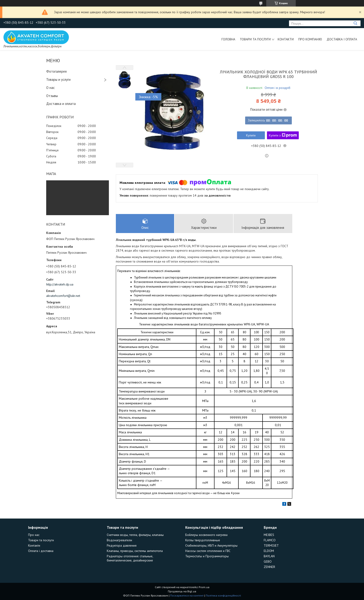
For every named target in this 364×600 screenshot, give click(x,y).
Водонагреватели (119, 540)
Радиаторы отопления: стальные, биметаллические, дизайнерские (130, 558)
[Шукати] (355, 23)
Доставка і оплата (342, 39)
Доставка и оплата (61, 104)
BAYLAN (269, 556)
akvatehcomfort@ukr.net (63, 296)
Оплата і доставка (41, 551)
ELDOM (269, 551)
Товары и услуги (58, 79)
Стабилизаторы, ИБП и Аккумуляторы (211, 545)
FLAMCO (270, 540)
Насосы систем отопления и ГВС (208, 551)
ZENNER (269, 567)
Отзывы (52, 96)
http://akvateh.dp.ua (60, 284)
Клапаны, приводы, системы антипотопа (135, 551)
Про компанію (310, 39)
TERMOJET (271, 545)
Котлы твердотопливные (203, 540)
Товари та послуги (255, 39)
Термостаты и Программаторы (207, 556)
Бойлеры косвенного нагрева (206, 535)
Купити (251, 135)
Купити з (283, 135)
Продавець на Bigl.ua (182, 591)
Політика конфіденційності (223, 595)
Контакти (286, 39)
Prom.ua (204, 587)
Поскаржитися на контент (187, 595)
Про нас (34, 535)
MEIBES (269, 535)
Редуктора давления (122, 545)
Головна (228, 39)
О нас (50, 88)
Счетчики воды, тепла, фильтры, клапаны (135, 535)
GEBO (268, 561)
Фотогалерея (56, 71)
